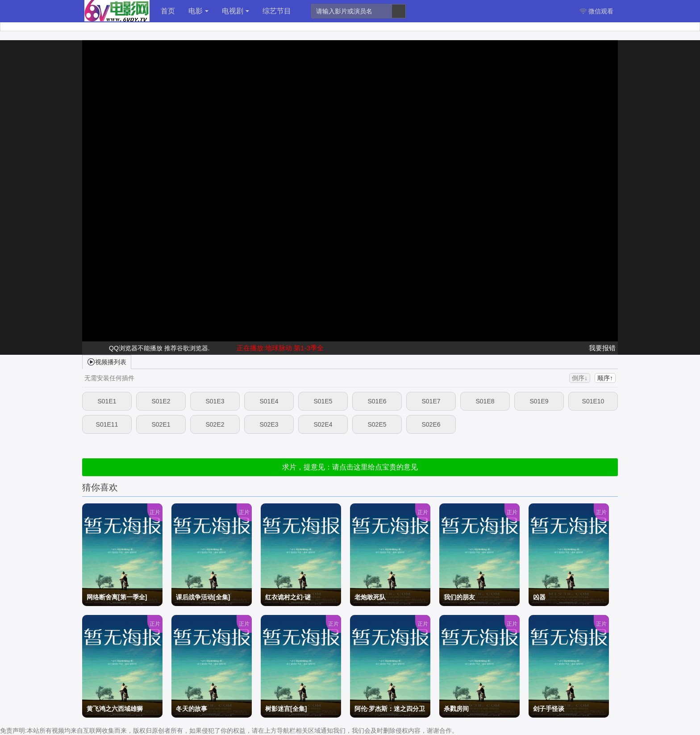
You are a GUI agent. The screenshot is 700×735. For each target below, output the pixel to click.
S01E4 (269, 401)
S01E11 (107, 424)
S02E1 (161, 424)
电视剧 (235, 11)
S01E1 (107, 401)
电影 (198, 11)
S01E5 (323, 401)
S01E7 (431, 401)
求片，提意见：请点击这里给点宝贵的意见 (350, 467)
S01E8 (485, 401)
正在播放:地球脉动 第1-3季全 (280, 348)
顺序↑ (605, 378)
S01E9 (539, 401)
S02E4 (323, 424)
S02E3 (269, 424)
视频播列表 (107, 361)
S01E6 (377, 401)
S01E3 (215, 401)
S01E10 (593, 401)
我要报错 (602, 348)
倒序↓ (580, 378)
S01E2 (161, 401)
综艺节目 (277, 11)
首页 (168, 11)
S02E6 (431, 424)
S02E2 (215, 424)
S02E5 (377, 424)
